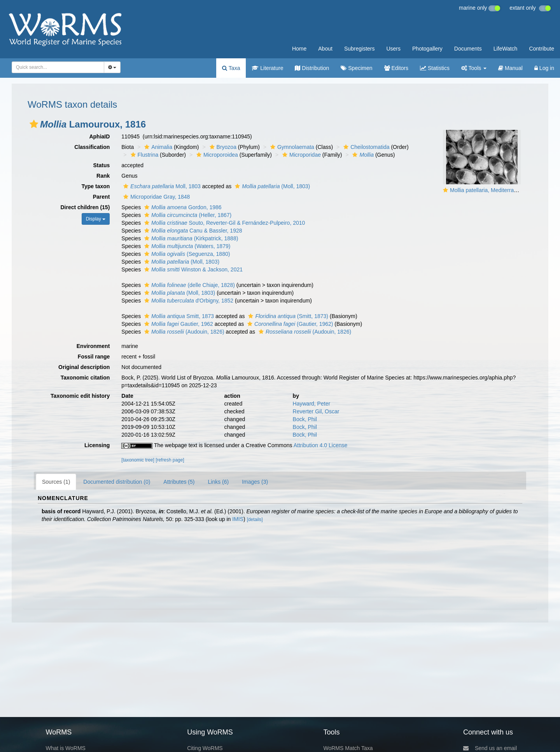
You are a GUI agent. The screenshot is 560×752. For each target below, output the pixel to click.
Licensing (97, 445)
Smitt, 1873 (178, 316)
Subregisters (360, 49)
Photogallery (427, 49)
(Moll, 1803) (271, 186)
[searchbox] (56, 67)
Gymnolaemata (291, 147)
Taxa (231, 68)
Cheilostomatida (365, 147)
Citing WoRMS (205, 748)
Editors (396, 68)
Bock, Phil (305, 419)
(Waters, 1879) (186, 246)
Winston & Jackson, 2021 (192, 269)
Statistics (435, 68)
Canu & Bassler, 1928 (192, 231)
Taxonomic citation (85, 378)
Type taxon (95, 186)
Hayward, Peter (311, 404)
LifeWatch (506, 49)
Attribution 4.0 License (321, 445)
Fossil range (94, 357)
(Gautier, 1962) (289, 324)
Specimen (356, 68)
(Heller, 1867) (187, 215)
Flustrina (144, 155)
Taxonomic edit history (80, 396)
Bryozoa (222, 147)
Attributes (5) (179, 482)
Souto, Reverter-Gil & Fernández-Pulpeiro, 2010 (224, 223)
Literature (267, 68)
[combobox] (58, 67)
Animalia (157, 147)
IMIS (238, 519)
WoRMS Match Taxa (348, 748)
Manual (510, 68)
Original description (84, 367)
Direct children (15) (85, 207)
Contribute (542, 49)
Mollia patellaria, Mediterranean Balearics (500, 190)
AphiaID (99, 136)
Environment (93, 346)
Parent (101, 197)
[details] (255, 519)
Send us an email (490, 748)
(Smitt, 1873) (287, 316)
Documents (468, 49)
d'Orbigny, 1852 (188, 301)
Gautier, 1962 (178, 324)
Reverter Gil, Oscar (316, 411)
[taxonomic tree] (138, 460)
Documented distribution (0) (117, 482)
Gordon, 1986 (182, 207)
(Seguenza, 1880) (186, 254)
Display (96, 219)
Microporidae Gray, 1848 (156, 197)
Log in (544, 68)
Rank (103, 176)
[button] (34, 124)
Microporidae (301, 155)
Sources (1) (56, 482)
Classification (92, 147)
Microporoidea (216, 155)
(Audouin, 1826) (183, 332)
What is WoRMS (65, 748)
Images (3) (255, 482)
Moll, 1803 (161, 186)
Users (393, 49)
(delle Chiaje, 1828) (189, 285)
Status (102, 165)
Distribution (312, 68)
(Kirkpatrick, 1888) (190, 238)
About (325, 49)
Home (299, 49)
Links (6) (218, 482)
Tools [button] (474, 68)
